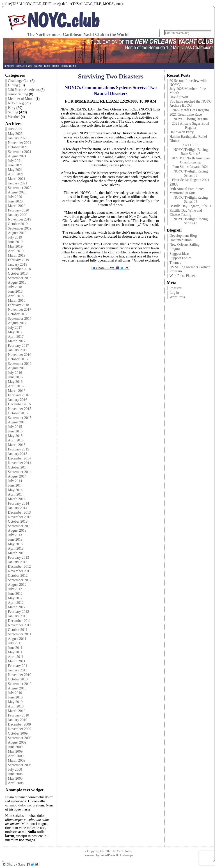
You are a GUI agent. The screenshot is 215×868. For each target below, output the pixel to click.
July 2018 (15, 287)
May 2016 (15, 382)
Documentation (181, 240)
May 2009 (15, 751)
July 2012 (15, 589)
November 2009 (20, 729)
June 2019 (15, 242)
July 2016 (15, 373)
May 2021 (15, 170)
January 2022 (18, 138)
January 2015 (18, 454)
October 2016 (18, 359)
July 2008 (15, 769)
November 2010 (20, 675)
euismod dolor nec (18, 805)
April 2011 (16, 657)
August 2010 (17, 688)
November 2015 (20, 409)
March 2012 (17, 607)
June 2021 (15, 165)
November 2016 (20, 355)
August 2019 (17, 233)
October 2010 (18, 679)
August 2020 (17, 192)
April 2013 (16, 548)
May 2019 (15, 246)
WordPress (177, 297)
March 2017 (17, 341)
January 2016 (18, 400)
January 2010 (18, 720)
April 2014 (16, 494)
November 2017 (20, 309)
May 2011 (15, 652)
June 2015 (15, 431)
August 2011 (17, 639)
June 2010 (15, 697)
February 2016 (18, 395)
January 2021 (18, 183)
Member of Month (21, 99)
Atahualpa (126, 855)
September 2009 (20, 738)
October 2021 (18, 147)
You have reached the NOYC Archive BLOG (191, 103)
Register (175, 288)
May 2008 (15, 778)
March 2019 (17, 255)
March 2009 (17, 760)
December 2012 (19, 566)
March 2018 (17, 300)
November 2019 (20, 219)
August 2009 (17, 742)
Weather (14, 117)
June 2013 (15, 539)
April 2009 (16, 756)
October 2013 (18, 521)
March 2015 (17, 445)
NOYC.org (16, 103)
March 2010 (17, 711)
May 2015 (15, 436)
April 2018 (16, 296)
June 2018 (15, 291)
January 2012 (18, 616)
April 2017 (16, 336)
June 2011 (15, 648)
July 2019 (15, 237)
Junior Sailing (18, 94)
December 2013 (19, 512)
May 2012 (15, 598)
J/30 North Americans (24, 90)
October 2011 (18, 630)
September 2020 (20, 188)
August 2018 (17, 282)
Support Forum (180, 258)
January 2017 (18, 350)
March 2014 (17, 499)
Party (12, 108)
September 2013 (20, 526)
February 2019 (18, 260)
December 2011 (19, 621)
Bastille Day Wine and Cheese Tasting (186, 212)
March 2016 (17, 391)
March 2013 (17, 553)
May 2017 (15, 332)
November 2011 (19, 625)
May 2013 (15, 544)
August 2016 (17, 368)
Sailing (13, 112)
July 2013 (15, 535)
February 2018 (18, 305)
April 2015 (16, 440)
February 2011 (18, 666)
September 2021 (20, 152)
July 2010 (15, 693)
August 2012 (17, 584)
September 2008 (20, 765)
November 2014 (20, 463)
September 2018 (20, 278)
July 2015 (15, 427)
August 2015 (17, 422)
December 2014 (19, 458)
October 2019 (18, 224)
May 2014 (15, 490)
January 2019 (18, 264)
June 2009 (15, 747)
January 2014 (18, 508)
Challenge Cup (19, 81)
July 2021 (15, 161)
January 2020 (18, 215)
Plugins (175, 249)
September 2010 (20, 684)
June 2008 (15, 774)
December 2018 (19, 269)
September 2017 (20, 318)
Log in (174, 293)
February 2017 (18, 346)
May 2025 (15, 134)
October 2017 (18, 314)
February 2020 (18, 210)
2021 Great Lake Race (186, 114)
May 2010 (15, 702)
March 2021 (17, 179)
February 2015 (18, 449)
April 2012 (16, 603)
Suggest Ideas (179, 254)
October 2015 (18, 413)
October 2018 (18, 273)
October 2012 (18, 575)
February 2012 (18, 612)
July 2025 (15, 129)
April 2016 (16, 386)
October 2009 (18, 733)
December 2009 (19, 724)
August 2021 (17, 156)
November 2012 (20, 571)
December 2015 (19, 404)
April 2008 (16, 783)
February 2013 (18, 557)
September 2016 (20, 364)
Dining (13, 85)
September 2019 (20, 228)
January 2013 (18, 562)
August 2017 (17, 323)
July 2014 (15, 481)
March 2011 (17, 661)
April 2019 (16, 251)
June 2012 (15, 594)
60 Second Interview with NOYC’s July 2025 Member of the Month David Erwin (188, 89)
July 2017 (15, 327)
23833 (174, 184)
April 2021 (16, 174)
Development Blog (183, 235)
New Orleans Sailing (184, 245)
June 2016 (15, 377)
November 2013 (20, 517)
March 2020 (17, 206)
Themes (175, 263)
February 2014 (18, 503)
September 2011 (20, 634)
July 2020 (15, 197)
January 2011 (17, 670)
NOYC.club (63, 20)
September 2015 (20, 418)
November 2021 (20, 143)
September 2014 (20, 472)
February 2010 (18, 715)
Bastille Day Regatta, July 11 (190, 206)
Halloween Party (182, 132)
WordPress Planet (182, 276)
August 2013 (17, 530)
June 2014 (15, 485)
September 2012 (20, 580)
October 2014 (18, 467)
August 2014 (17, 476)
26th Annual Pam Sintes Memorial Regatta (187, 191)
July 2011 (15, 643)
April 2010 (16, 706)
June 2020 (15, 201)
